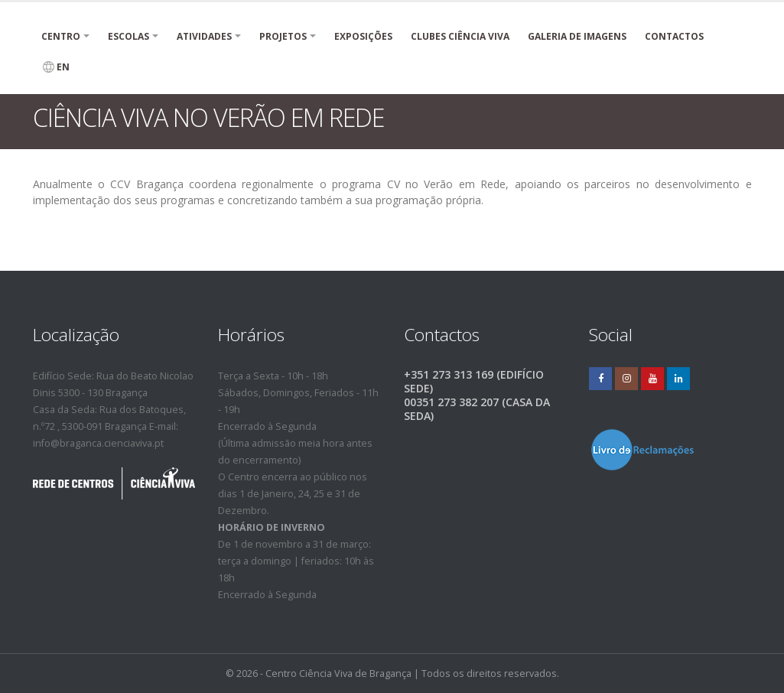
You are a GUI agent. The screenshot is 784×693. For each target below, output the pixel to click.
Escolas (128, 36)
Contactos (674, 36)
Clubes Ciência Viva (460, 36)
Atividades (204, 36)
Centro (61, 36)
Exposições (363, 36)
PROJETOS (283, 36)
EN (56, 67)
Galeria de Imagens (577, 36)
